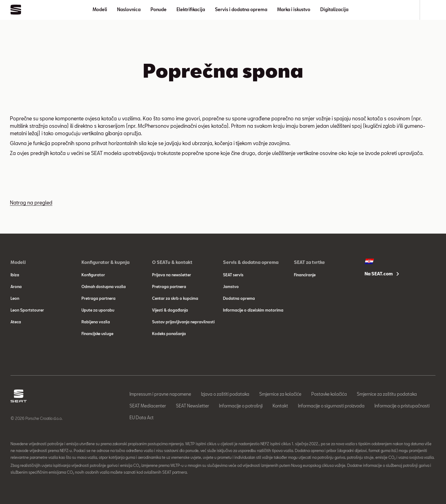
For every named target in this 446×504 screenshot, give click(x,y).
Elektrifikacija (191, 9)
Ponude (159, 9)
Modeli (100, 9)
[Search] (433, 10)
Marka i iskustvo (294, 9)
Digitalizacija (334, 9)
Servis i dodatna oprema (241, 9)
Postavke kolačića (329, 394)
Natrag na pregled (31, 202)
